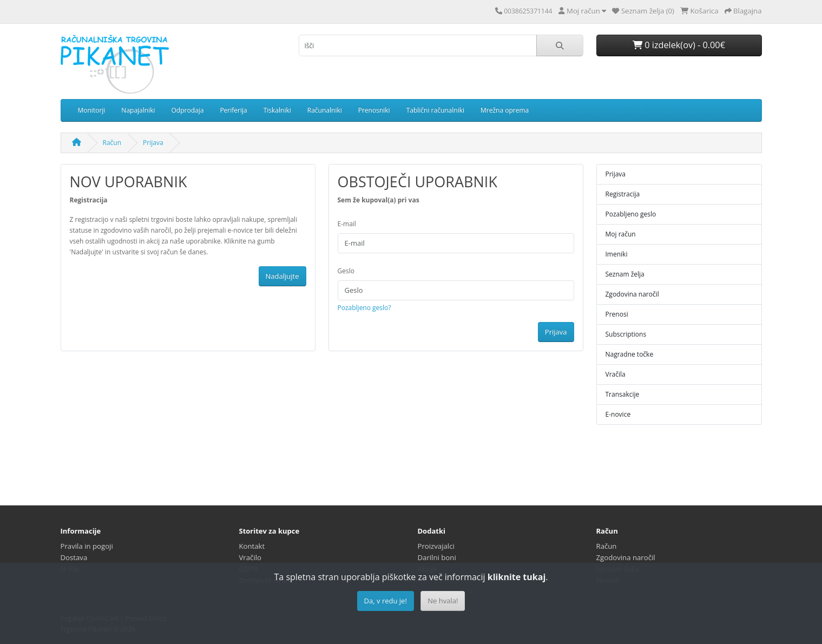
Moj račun (621, 234)
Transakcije (623, 394)
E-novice (618, 414)
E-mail (347, 224)
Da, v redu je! (386, 601)
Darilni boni (437, 557)
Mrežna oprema (505, 110)
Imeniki (617, 254)
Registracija (623, 194)
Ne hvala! (443, 601)
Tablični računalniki (435, 110)
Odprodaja (188, 110)
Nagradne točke (630, 354)
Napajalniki (138, 110)
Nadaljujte (282, 276)
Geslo (346, 271)
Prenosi (617, 314)
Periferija (233, 110)
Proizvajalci (436, 546)
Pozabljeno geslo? (364, 308)
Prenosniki (374, 110)
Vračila (616, 374)
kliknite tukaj (517, 577)
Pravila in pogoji (87, 546)
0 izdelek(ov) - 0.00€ (679, 45)
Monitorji (92, 110)
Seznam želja (625, 274)
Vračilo (251, 557)
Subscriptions (626, 334)
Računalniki (325, 110)
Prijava (153, 143)
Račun (112, 143)
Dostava (74, 557)
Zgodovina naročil (632, 294)
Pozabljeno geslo (631, 214)
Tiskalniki (277, 110)
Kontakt (252, 546)
